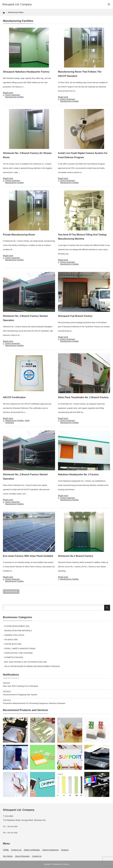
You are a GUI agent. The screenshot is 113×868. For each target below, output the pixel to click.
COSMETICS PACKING (14, 657)
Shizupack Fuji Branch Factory (75, 316)
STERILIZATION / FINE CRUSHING (18, 653)
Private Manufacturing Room (19, 235)
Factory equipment (12, 95)
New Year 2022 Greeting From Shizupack (21, 686)
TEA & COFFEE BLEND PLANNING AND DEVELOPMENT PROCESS (32, 666)
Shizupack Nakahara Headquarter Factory (26, 72)
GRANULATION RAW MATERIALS (18, 631)
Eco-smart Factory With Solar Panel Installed (28, 556)
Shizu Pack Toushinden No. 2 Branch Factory (83, 397)
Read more (8, 93)
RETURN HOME (11, 592)
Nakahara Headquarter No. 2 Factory (78, 474)
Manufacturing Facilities (14, 97)
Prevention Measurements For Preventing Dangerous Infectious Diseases (34, 703)
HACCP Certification (14, 397)
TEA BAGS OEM (11, 640)
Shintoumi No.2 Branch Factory (76, 556)
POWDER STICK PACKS (14, 635)
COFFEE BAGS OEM (13, 644)
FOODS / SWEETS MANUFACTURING (20, 649)
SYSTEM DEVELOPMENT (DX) (17, 626)
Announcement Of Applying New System (20, 695)
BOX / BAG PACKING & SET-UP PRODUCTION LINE (26, 662)
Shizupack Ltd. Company (61, 864)
